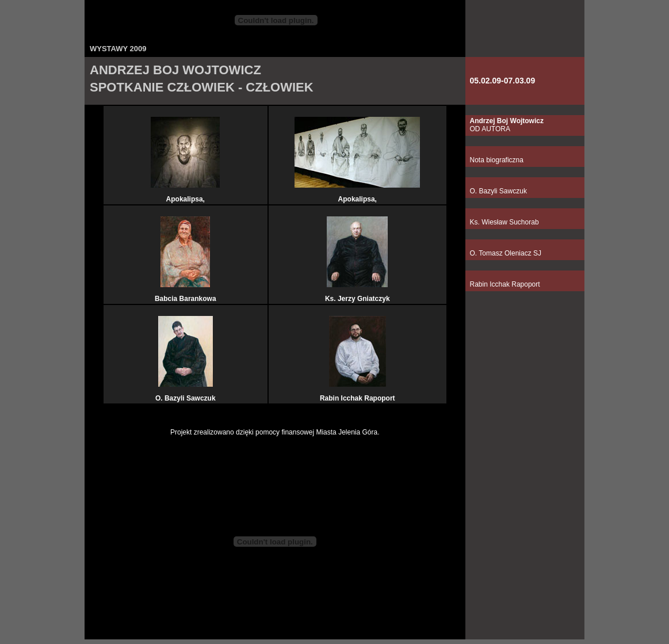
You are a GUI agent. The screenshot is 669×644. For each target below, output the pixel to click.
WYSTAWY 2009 (118, 49)
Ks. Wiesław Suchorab (504, 222)
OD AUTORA (507, 125)
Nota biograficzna (497, 160)
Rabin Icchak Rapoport (505, 284)
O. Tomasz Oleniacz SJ (506, 253)
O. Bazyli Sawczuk (498, 191)
